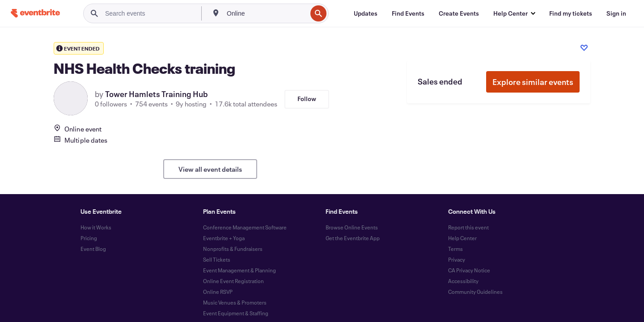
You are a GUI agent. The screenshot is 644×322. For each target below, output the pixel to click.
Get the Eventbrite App (353, 238)
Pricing (89, 238)
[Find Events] (408, 13)
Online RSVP (218, 292)
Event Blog (93, 249)
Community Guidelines (475, 292)
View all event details (210, 169)
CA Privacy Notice (469, 270)
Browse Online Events (352, 227)
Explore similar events (533, 82)
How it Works (96, 227)
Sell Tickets (217, 259)
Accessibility (463, 281)
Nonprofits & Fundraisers (233, 249)
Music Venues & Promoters (235, 302)
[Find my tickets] (571, 13)
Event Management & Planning (239, 270)
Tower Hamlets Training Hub (157, 94)
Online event (78, 129)
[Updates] (366, 13)
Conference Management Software (245, 227)
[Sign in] (616, 13)
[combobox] (266, 13)
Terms (455, 249)
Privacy (457, 259)
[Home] (35, 13)
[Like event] (584, 48)
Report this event (468, 227)
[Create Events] (459, 13)
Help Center (462, 238)
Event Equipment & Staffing (236, 313)
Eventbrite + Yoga (224, 238)
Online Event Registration (233, 281)
